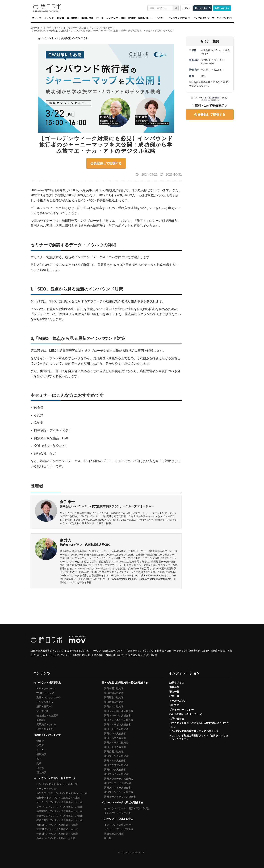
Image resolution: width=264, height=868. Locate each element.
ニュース (37, 18)
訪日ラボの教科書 (114, 834)
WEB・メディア (45, 693)
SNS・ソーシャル (46, 688)
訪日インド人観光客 (115, 734)
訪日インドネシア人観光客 (119, 720)
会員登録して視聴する (106, 163)
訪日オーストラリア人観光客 (120, 797)
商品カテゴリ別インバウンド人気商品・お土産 (62, 793)
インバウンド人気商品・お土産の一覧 (57, 784)
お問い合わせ (221, 8)
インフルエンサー (46, 702)
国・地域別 (72, 18)
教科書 (132, 18)
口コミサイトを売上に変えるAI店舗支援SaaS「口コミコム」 (199, 725)
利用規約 (174, 705)
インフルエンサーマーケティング (211, 18)
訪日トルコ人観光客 (115, 738)
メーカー (41, 750)
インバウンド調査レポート (119, 825)
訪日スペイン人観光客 (116, 774)
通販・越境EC (44, 706)
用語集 (108, 838)
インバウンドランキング (118, 813)
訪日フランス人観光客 (116, 756)
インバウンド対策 (177, 18)
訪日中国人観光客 (114, 688)
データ (100, 18)
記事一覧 (174, 696)
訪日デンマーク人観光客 (118, 783)
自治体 (40, 768)
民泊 (39, 759)
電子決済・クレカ (46, 724)
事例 (123, 18)
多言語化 (41, 720)
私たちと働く (201, 8)
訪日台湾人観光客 (114, 693)
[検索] (176, 8)
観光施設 (41, 772)
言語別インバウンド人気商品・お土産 (57, 829)
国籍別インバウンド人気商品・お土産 (57, 825)
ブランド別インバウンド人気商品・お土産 (60, 807)
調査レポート (145, 18)
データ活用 (43, 711)
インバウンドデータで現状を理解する (122, 802)
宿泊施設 (41, 754)
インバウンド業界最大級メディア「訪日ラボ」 (195, 731)
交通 (39, 763)
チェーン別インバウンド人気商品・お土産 (60, 816)
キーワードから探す (47, 789)
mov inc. (140, 853)
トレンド (49, 18)
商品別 (60, 18)
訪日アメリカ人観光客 (116, 743)
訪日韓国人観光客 (114, 702)
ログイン (186, 8)
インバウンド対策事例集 (47, 683)
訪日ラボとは (177, 683)
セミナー (160, 18)
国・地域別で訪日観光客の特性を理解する (125, 683)
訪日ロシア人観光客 (115, 770)
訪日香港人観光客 (114, 697)
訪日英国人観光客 (114, 752)
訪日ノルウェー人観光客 (118, 788)
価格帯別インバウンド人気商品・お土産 (58, 798)
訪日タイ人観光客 (114, 706)
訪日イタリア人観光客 (116, 765)
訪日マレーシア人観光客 (118, 715)
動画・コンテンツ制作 (49, 697)
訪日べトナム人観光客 (116, 729)
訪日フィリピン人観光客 (118, 724)
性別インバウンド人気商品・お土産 (56, 838)
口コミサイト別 (45, 729)
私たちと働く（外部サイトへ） (186, 714)
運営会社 (174, 687)
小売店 (40, 745)
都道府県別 (87, 18)
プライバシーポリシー (182, 710)
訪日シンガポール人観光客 (119, 711)
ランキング (112, 18)
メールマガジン (178, 701)
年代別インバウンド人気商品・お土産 (57, 834)
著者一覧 (174, 692)
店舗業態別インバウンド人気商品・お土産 (60, 811)
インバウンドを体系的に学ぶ (118, 819)
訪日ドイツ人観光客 (115, 761)
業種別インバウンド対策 (47, 735)
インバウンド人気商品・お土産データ (55, 778)
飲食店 (40, 741)
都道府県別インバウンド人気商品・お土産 (60, 820)
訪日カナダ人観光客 (115, 747)
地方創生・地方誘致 (47, 715)
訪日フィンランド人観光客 (119, 792)
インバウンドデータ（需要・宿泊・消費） (127, 808)
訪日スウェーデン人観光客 (119, 779)
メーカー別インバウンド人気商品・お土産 (60, 802)
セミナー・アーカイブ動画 (119, 829)
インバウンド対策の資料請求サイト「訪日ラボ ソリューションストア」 (199, 737)
